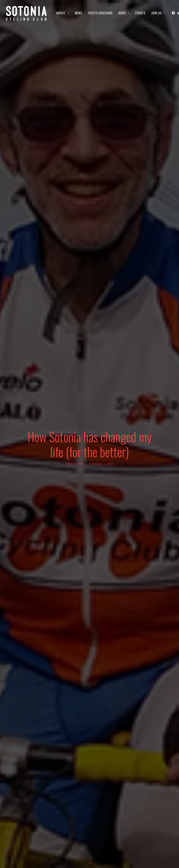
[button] (174, 13)
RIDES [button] (124, 13)
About (62, 13)
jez (112, 427)
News (79, 13)
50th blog (97, 427)
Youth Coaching (100, 13)
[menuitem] (62, 13)
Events (140, 13)
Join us (158, 13)
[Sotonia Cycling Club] (26, 13)
